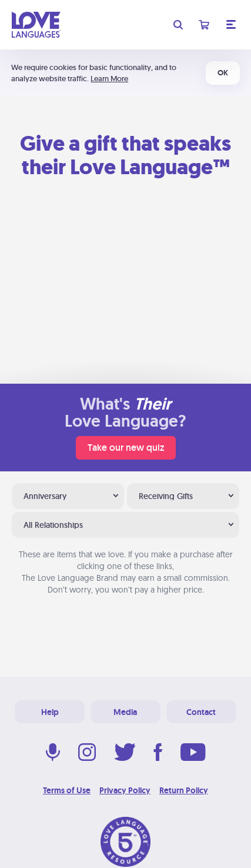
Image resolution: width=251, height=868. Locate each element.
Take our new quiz (126, 448)
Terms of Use (67, 790)
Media (125, 712)
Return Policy (184, 790)
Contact (201, 712)
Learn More (109, 79)
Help (50, 712)
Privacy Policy (125, 790)
